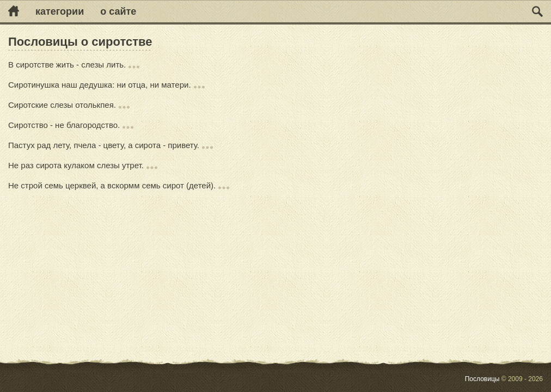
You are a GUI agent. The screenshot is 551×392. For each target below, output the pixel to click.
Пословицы (482, 379)
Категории (60, 11)
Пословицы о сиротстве (80, 42)
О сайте (118, 11)
